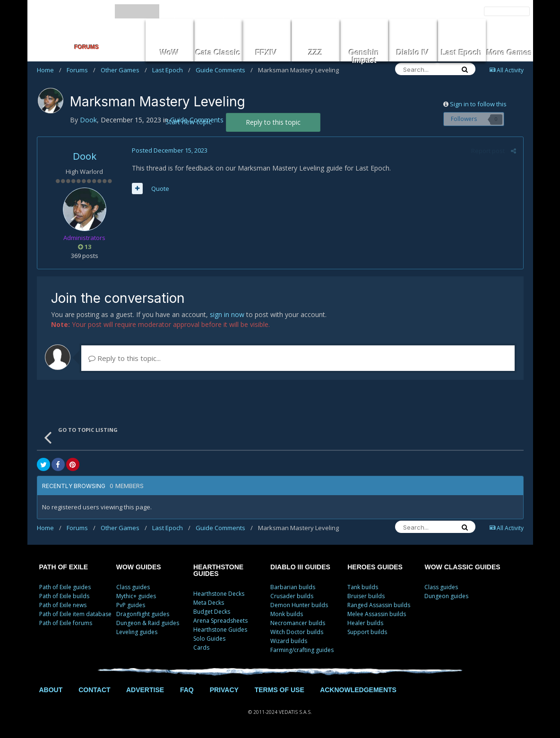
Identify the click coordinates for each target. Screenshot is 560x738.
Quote (160, 189)
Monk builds (287, 614)
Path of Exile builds (64, 596)
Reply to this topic (273, 122)
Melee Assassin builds (377, 614)
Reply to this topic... (125, 358)
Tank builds (363, 587)
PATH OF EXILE (64, 567)
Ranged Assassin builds (379, 605)
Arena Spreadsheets (220, 621)
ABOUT (51, 690)
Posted (170, 150)
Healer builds (365, 623)
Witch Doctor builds (297, 632)
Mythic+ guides (136, 596)
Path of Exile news (63, 605)
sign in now (227, 314)
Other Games (124, 70)
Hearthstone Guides (220, 630)
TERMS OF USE (280, 690)
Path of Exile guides (65, 587)
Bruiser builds (366, 596)
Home (49, 70)
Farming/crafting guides (302, 650)
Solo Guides (209, 639)
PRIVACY (224, 690)
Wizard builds (289, 641)
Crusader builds (292, 596)
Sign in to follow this (478, 104)
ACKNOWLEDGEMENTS (358, 690)
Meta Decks (209, 603)
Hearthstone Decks (219, 594)
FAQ (187, 690)
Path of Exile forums (66, 623)
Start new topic (189, 122)
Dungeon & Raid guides (148, 623)
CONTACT (94, 690)
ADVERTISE (145, 690)
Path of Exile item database (75, 614)
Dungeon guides (446, 596)
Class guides (133, 587)
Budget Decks (212, 612)
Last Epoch (171, 70)
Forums (81, 70)
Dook (85, 156)
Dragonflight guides (143, 614)
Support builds (367, 632)
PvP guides (131, 605)
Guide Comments (224, 70)
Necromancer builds (298, 623)
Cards (201, 648)
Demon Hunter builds (299, 605)
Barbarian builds (293, 587)
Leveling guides (137, 632)
